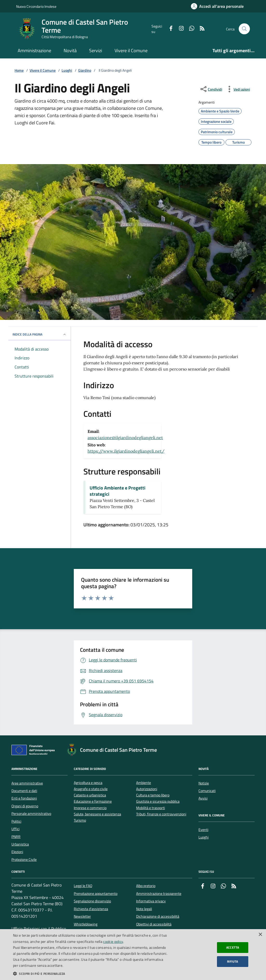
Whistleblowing (86, 924)
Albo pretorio (146, 886)
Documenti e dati (24, 791)
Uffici (15, 829)
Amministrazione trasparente (159, 894)
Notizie (204, 783)
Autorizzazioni (147, 789)
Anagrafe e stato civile (91, 789)
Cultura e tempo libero (153, 795)
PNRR (16, 837)
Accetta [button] (233, 947)
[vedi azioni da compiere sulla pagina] (238, 89)
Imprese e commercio (90, 808)
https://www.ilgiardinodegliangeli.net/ (126, 451)
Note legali (144, 909)
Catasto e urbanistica (90, 795)
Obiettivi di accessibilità (154, 924)
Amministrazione (34, 51)
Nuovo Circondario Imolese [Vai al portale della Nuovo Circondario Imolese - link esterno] (36, 6)
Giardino (85, 71)
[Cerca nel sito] (244, 29)
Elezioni (17, 852)
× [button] (260, 935)
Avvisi (203, 798)
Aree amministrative (27, 783)
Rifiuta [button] (233, 961)
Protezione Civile (24, 860)
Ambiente (144, 783)
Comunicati (207, 791)
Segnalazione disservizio (92, 901)
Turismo (80, 820)
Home (19, 71)
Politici (16, 821)
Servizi (96, 51)
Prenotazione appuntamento (96, 894)
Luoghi (67, 71)
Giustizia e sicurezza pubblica (158, 801)
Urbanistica (20, 844)
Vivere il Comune (131, 51)
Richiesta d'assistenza (91, 909)
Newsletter (82, 916)
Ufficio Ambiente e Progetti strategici (118, 491)
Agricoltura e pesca (88, 783)
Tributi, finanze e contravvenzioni (161, 814)
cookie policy (113, 941)
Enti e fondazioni (24, 798)
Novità (70, 51)
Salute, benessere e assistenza (97, 814)
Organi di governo (25, 806)
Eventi (203, 830)
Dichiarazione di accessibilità (158, 916)
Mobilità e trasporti (151, 808)
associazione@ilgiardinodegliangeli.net (125, 438)
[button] (90, 974)
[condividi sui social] (211, 89)
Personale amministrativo (31, 814)
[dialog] (133, 955)
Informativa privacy (151, 901)
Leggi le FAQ (83, 886)
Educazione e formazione (93, 801)
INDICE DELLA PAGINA (39, 334)
